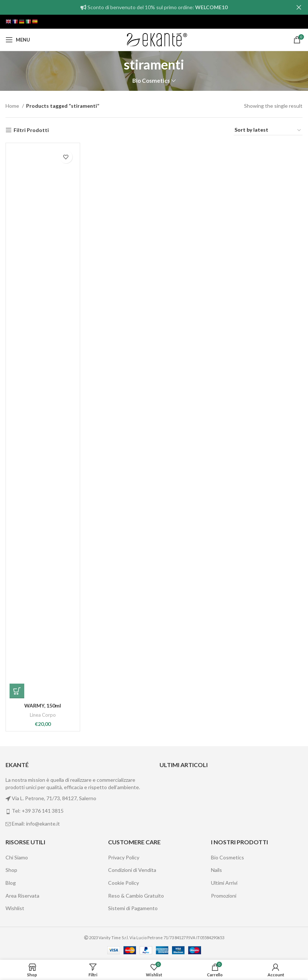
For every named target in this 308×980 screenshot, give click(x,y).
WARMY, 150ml (43, 705)
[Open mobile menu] (18, 40)
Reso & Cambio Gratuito (136, 896)
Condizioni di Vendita (132, 870)
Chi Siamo (17, 857)
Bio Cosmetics (151, 81)
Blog (11, 883)
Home (13, 106)
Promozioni (224, 896)
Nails (216, 870)
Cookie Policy (123, 883)
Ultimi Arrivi (224, 883)
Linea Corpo (43, 715)
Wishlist (15, 908)
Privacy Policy (124, 857)
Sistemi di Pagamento (133, 908)
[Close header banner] (299, 7)
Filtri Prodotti (31, 130)
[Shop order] (268, 130)
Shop (11, 870)
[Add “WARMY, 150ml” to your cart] (17, 691)
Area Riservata (22, 896)
